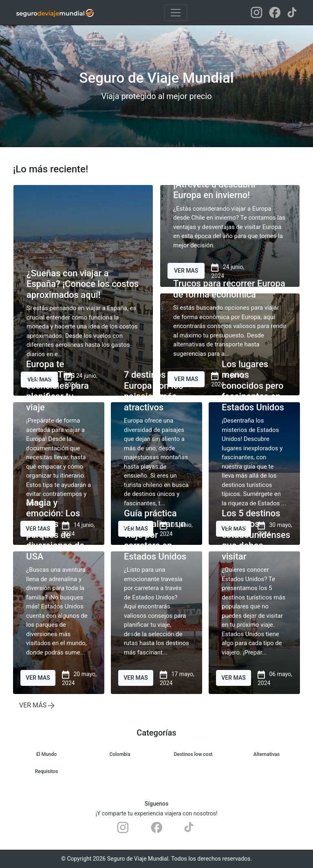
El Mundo (46, 754)
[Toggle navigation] (176, 13)
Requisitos (47, 771)
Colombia (120, 754)
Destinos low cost (193, 754)
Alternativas (267, 754)
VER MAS (186, 271)
